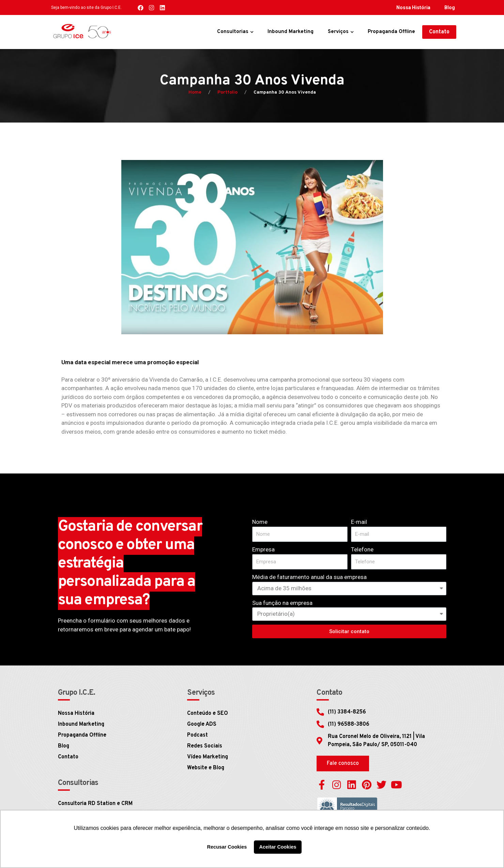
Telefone (362, 549)
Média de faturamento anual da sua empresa (309, 577)
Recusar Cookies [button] (227, 847)
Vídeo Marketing (208, 757)
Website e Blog (206, 768)
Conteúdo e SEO (208, 713)
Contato (68, 757)
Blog (450, 7)
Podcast (197, 735)
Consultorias (233, 32)
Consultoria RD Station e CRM (95, 804)
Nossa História (413, 7)
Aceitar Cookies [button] (278, 847)
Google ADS (202, 724)
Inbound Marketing (291, 32)
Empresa (263, 549)
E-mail (359, 522)
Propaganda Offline (391, 32)
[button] (439, 32)
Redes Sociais (205, 746)
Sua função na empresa (282, 603)
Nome (260, 522)
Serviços (338, 32)
